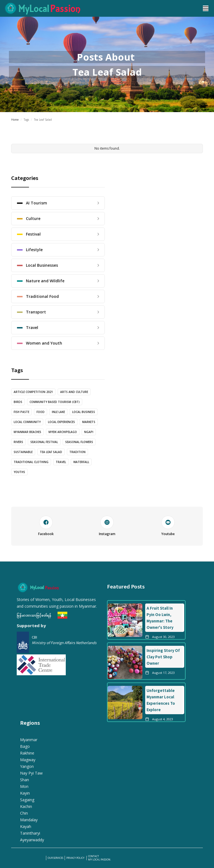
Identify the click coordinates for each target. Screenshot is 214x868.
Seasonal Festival (44, 442)
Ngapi (89, 432)
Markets (89, 422)
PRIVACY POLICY (76, 858)
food (41, 412)
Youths (19, 472)
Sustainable (23, 452)
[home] (99, 8)
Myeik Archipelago (63, 432)
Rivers (18, 442)
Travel (61, 462)
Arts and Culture (74, 392)
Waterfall (81, 462)
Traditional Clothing (31, 462)
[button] (206, 8)
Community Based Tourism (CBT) (55, 402)
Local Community (27, 422)
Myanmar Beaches (27, 432)
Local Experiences (61, 422)
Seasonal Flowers (79, 442)
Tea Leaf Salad (51, 452)
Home (15, 120)
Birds (18, 402)
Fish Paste (21, 412)
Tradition (77, 452)
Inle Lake (58, 412)
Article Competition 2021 (33, 392)
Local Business (84, 412)
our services (55, 858)
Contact (93, 856)
